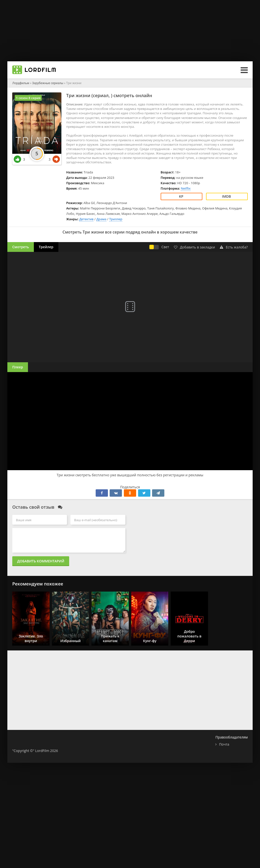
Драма (101, 219)
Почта (224, 744)
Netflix (186, 188)
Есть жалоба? (234, 247)
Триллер (116, 219)
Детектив (86, 219)
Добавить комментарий (41, 561)
